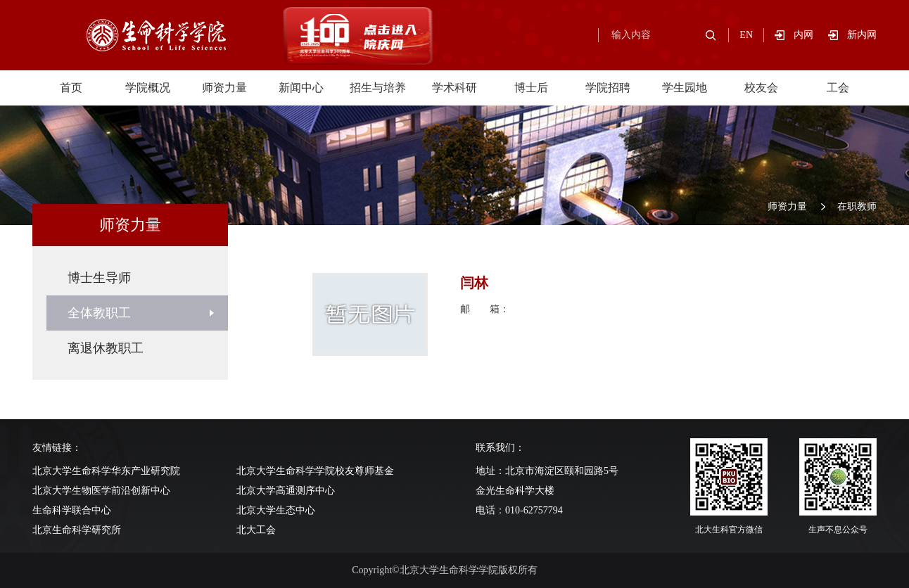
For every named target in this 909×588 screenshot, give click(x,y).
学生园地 (685, 88)
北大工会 (256, 530)
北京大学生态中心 (276, 510)
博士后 (531, 88)
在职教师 (857, 206)
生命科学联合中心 (72, 510)
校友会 (761, 88)
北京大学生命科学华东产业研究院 (106, 471)
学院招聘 (608, 88)
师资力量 (224, 88)
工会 (838, 88)
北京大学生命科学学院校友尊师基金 (315, 471)
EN (746, 35)
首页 (71, 88)
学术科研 (454, 88)
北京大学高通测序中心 (286, 491)
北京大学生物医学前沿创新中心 (101, 491)
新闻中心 (301, 88)
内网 (811, 35)
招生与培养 (378, 88)
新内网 (862, 35)
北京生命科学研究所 (77, 530)
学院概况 (148, 88)
